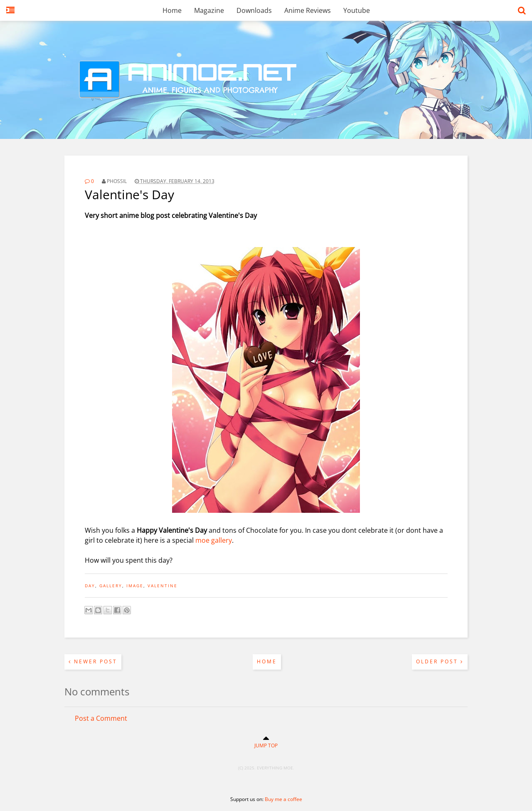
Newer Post (93, 661)
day (90, 586)
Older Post (440, 661)
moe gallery (214, 540)
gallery (111, 586)
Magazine (209, 10)
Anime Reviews (308, 10)
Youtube (357, 10)
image (135, 586)
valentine (163, 586)
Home (172, 10)
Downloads (254, 10)
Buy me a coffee (283, 799)
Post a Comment (101, 718)
